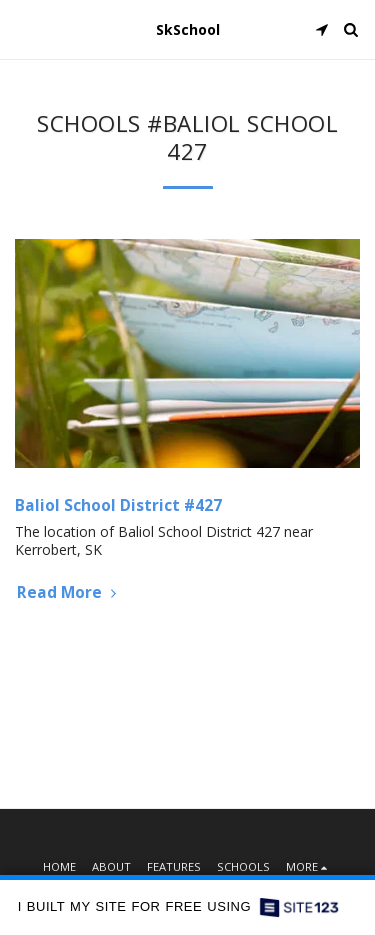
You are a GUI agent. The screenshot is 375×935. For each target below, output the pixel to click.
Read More (69, 592)
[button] (22, 28)
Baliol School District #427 (118, 505)
